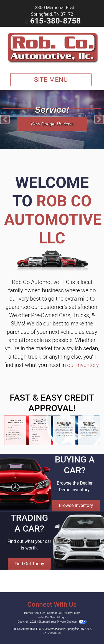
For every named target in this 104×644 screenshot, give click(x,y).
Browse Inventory (76, 505)
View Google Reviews (52, 124)
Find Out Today (29, 564)
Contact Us (54, 613)
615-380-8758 (55, 21)
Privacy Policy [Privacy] (71, 613)
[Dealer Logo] (52, 48)
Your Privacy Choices (69, 622)
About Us (40, 613)
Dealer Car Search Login (51, 617)
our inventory (83, 365)
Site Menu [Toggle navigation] (51, 80)
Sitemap (43, 622)
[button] (5, 119)
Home (28, 613)
